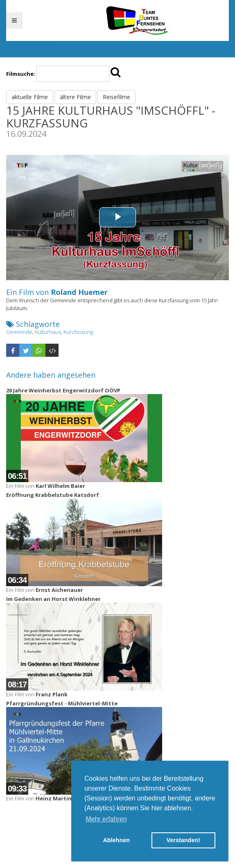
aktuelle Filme (30, 97)
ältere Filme (75, 97)
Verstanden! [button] (183, 840)
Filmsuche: (21, 74)
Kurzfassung (78, 332)
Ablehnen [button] (116, 840)
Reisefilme (116, 97)
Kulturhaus (48, 332)
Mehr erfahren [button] (106, 819)
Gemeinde (19, 332)
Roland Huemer (79, 292)
